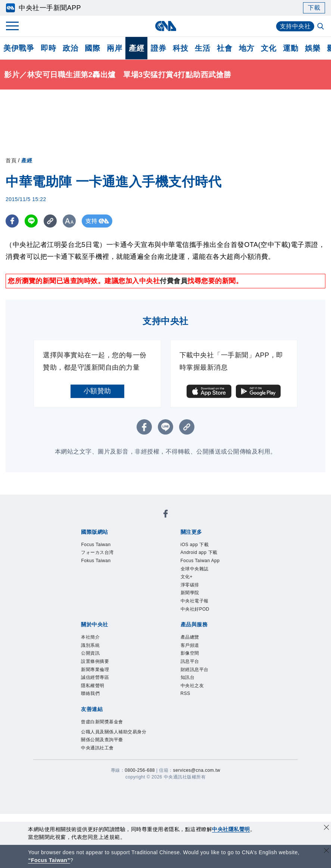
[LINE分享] (31, 221)
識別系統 (90, 645)
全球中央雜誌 (195, 569)
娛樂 (313, 48)
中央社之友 (192, 686)
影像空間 (190, 653)
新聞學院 (190, 593)
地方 (246, 48)
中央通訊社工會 (97, 748)
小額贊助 (97, 391)
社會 (224, 48)
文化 (268, 48)
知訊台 (188, 677)
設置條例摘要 (95, 661)
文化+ (187, 577)
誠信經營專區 (95, 677)
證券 (158, 48)
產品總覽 (190, 637)
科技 (180, 48)
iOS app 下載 (195, 545)
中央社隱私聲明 (231, 829)
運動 (291, 48)
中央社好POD (195, 609)
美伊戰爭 (19, 48)
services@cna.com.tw (197, 770)
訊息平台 (190, 661)
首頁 (11, 160)
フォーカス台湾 (97, 552)
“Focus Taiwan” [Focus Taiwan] (49, 860)
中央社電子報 (195, 601)
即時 (48, 48)
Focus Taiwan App (200, 561)
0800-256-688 (140, 770)
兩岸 (114, 48)
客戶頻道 (190, 645)
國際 (92, 48)
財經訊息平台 (195, 670)
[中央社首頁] (165, 26)
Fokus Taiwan (96, 561)
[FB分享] (12, 221)
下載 (314, 8)
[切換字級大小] (69, 221)
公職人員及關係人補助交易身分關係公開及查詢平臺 (114, 736)
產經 (136, 48)
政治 (70, 48)
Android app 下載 (199, 552)
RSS (185, 693)
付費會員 (174, 281)
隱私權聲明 (93, 686)
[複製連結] (50, 221)
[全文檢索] (321, 27)
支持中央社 (295, 26)
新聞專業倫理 (95, 670)
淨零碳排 (190, 585)
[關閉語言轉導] (327, 851)
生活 (202, 48)
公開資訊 (90, 653)
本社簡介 (90, 637)
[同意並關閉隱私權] (327, 828)
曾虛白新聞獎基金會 (102, 722)
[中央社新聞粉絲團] (166, 515)
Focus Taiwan (96, 545)
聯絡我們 (90, 693)
